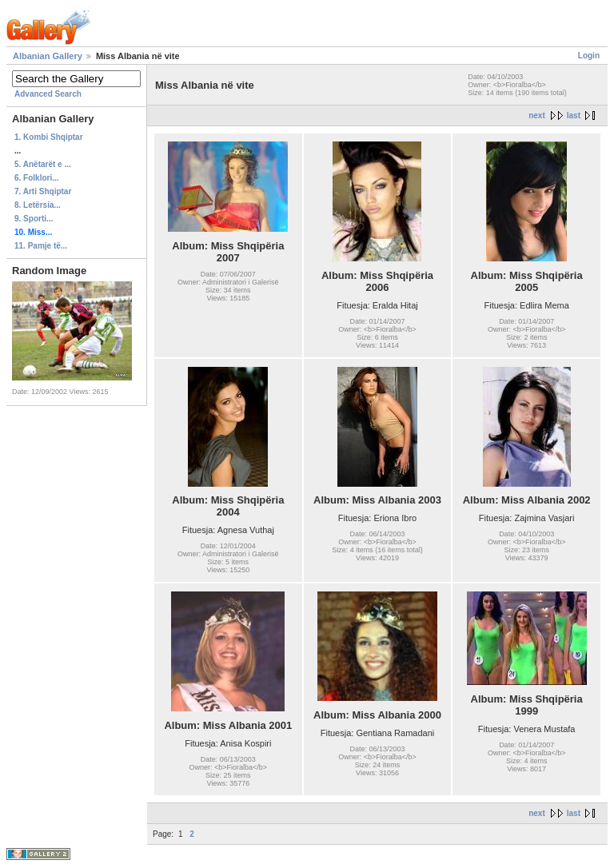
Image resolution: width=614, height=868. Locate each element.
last (574, 115)
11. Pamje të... (41, 246)
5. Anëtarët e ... (43, 164)
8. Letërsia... (38, 205)
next (537, 115)
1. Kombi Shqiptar (49, 137)
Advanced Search (48, 94)
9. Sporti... (34, 219)
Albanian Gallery (48, 56)
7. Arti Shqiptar (43, 191)
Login (589, 56)
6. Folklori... (37, 178)
